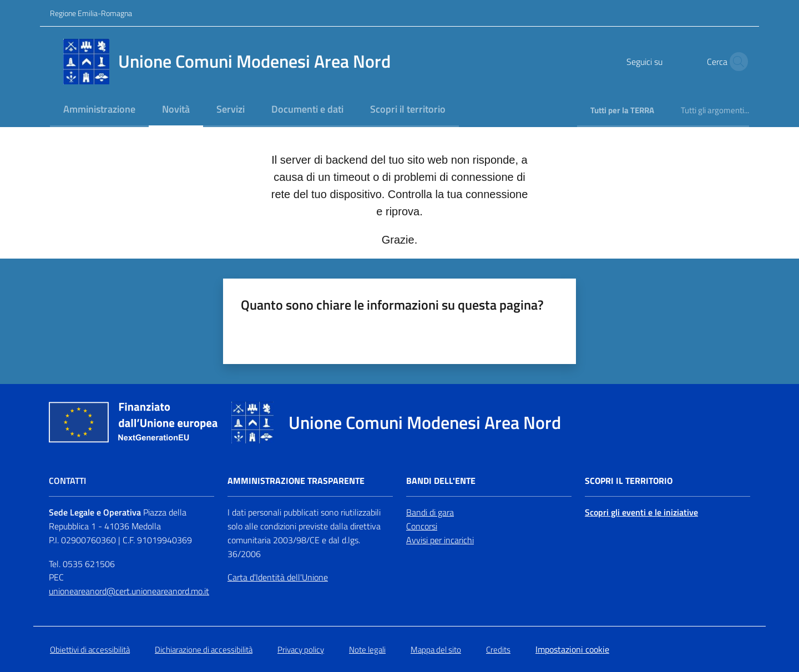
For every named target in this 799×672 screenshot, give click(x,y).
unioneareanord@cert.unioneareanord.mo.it (129, 591)
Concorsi (422, 526)
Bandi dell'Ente (441, 481)
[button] (736, 62)
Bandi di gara (430, 512)
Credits (498, 650)
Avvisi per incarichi (440, 540)
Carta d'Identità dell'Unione (278, 577)
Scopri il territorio (629, 481)
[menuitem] (99, 110)
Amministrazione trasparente (296, 481)
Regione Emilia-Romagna (91, 13)
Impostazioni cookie (572, 649)
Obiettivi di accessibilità (90, 650)
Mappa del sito (436, 650)
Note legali (367, 650)
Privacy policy (301, 650)
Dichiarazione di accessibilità (204, 650)
